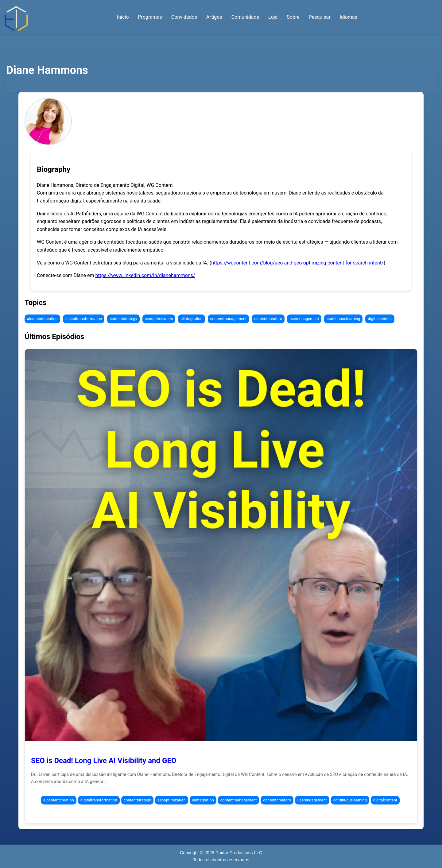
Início (123, 17)
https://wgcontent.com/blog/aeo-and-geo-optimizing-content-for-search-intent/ (297, 263)
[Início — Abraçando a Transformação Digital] (16, 19)
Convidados (184, 17)
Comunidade (245, 17)
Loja (273, 17)
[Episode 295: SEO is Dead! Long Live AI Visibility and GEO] (221, 545)
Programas (150, 17)
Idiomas (349, 17)
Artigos (214, 17)
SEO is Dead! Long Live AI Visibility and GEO (104, 761)
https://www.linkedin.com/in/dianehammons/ (145, 275)
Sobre (293, 17)
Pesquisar (320, 17)
